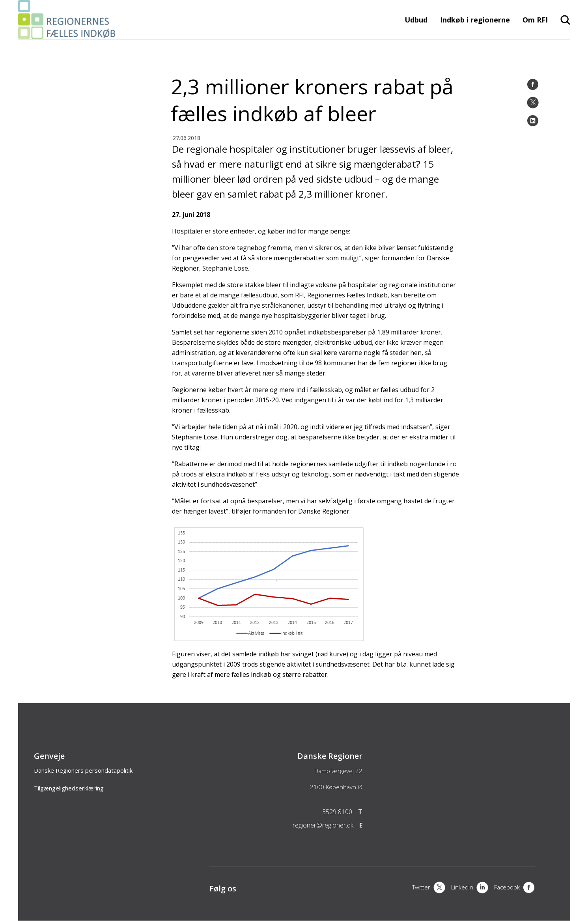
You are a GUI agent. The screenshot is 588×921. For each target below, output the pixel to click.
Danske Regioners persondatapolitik (83, 770)
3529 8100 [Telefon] (337, 812)
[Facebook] (533, 84)
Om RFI (535, 20)
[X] (429, 888)
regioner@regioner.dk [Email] (323, 825)
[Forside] (69, 35)
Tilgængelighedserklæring (69, 788)
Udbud (416, 20)
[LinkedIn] (533, 121)
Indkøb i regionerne (475, 20)
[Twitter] (533, 103)
